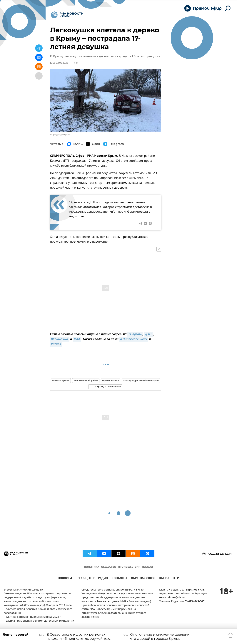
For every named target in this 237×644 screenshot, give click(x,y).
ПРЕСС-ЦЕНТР (85, 579)
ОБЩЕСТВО (109, 567)
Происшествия (111, 380)
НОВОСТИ (65, 579)
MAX (77, 339)
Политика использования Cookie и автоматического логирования (38, 611)
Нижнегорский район (86, 380)
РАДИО (103, 579)
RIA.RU (164, 579)
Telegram (135, 334)
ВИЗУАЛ (148, 567)
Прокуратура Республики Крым (141, 380)
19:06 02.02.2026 (59, 63)
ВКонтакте (60, 339)
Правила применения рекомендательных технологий (39, 621)
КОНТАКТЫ (119, 579)
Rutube (56, 344)
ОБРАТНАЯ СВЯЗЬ (143, 579)
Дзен (149, 334)
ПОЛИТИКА (92, 567)
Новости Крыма (61, 380)
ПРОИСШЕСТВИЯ (129, 567)
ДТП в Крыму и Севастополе (105, 387)
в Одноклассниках (134, 339)
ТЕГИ (176, 579)
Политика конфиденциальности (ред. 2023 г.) (33, 617)
